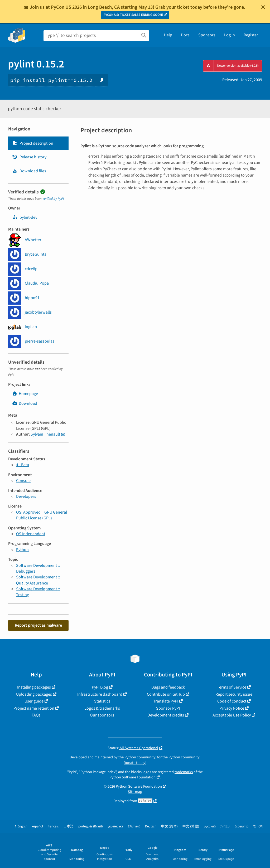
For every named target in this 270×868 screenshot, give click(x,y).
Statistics (102, 701)
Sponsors (207, 35)
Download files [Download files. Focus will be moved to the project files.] (29, 171)
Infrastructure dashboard (100, 694)
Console (23, 481)
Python (22, 550)
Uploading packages (34, 694)
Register (251, 35)
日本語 (68, 826)
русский (210, 826)
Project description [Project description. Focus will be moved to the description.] (33, 143)
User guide (34, 701)
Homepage (25, 394)
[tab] (38, 143)
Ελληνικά (134, 826)
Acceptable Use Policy (232, 715)
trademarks (184, 772)
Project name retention (34, 708)
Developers (26, 496)
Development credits (166, 715)
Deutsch (151, 826)
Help (168, 35)
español (38, 826)
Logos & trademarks (102, 708)
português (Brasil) (91, 826)
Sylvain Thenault (45, 434)
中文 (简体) (169, 826)
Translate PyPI (166, 701)
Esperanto (241, 826)
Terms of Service (232, 687)
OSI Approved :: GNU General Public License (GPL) (42, 515)
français (53, 826)
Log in (230, 35)
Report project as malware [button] (38, 625)
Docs (185, 35)
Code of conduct (232, 701)
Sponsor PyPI (168, 708)
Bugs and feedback (168, 687)
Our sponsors (102, 715)
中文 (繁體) (191, 826)
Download (25, 403)
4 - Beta (23, 465)
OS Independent (31, 534)
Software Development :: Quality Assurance (38, 580)
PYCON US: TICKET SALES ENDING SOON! (133, 15)
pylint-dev (25, 217)
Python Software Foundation (132, 777)
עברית (225, 826)
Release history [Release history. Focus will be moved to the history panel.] (29, 157)
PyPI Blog (100, 687)
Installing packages (34, 687)
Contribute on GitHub (166, 694)
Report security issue (234, 694)
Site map (135, 792)
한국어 (258, 826)
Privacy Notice (232, 708)
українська (115, 826)
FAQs (36, 715)
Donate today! (135, 763)
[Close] (263, 7)
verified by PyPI (53, 199)
